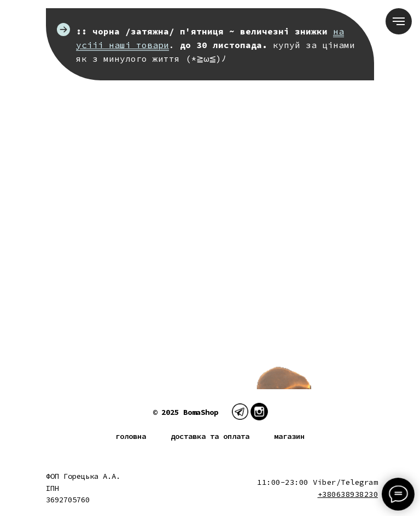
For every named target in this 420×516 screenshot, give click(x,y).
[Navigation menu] (399, 21)
